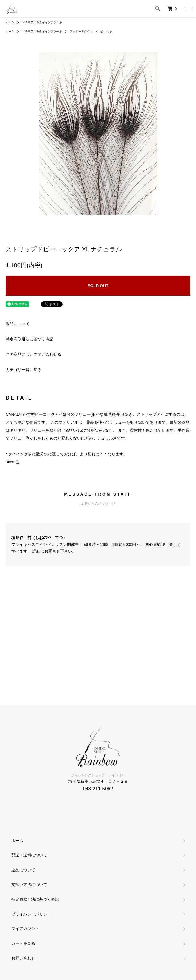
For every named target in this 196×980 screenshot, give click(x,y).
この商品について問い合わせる (33, 354)
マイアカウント (25, 929)
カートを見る (23, 943)
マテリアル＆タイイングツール (42, 22)
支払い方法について (29, 885)
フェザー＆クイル (81, 31)
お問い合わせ (23, 958)
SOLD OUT (98, 286)
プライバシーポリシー (31, 914)
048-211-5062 (98, 789)
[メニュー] (187, 9)
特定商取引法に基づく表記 (29, 339)
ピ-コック (106, 31)
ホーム (10, 22)
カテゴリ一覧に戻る (24, 370)
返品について (18, 324)
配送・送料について (29, 855)
